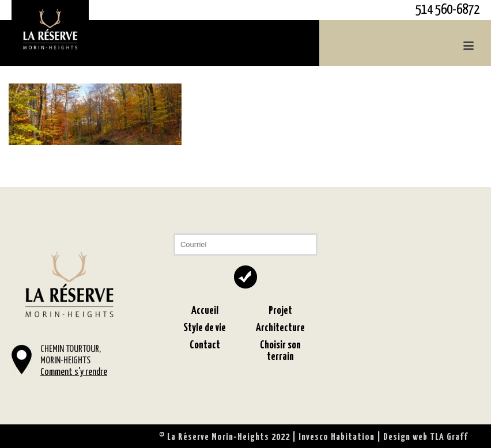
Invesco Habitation (337, 437)
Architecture (280, 328)
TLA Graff (449, 437)
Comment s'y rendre (74, 372)
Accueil (205, 311)
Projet (280, 311)
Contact (205, 345)
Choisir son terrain (280, 351)
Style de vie (205, 328)
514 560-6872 (447, 10)
